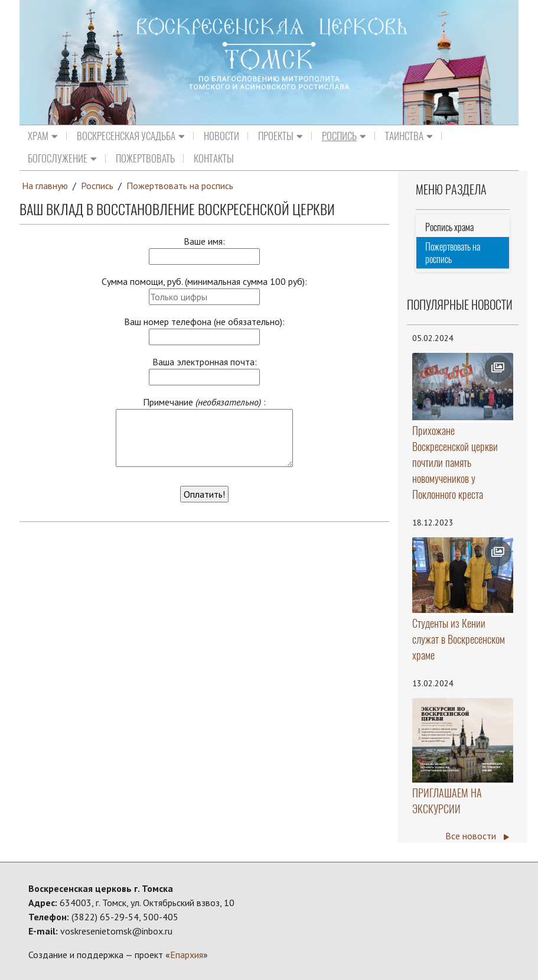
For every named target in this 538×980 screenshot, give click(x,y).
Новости (221, 136)
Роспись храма (449, 227)
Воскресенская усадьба (131, 136)
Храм (43, 136)
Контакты (214, 158)
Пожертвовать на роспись (180, 186)
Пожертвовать (145, 158)
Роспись (344, 136)
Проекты (281, 136)
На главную (45, 186)
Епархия (187, 955)
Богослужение (62, 158)
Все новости (477, 836)
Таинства (409, 136)
